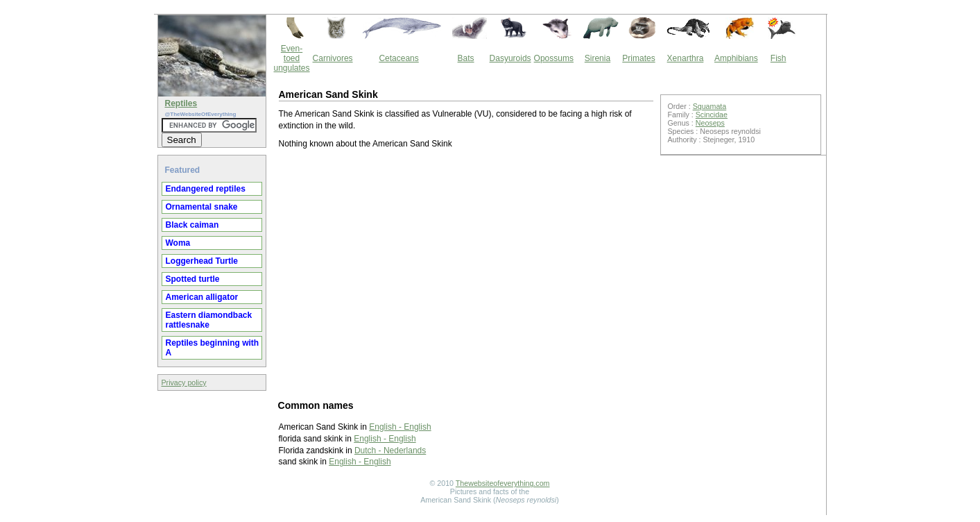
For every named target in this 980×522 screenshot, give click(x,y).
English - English (400, 427)
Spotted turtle (193, 279)
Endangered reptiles (206, 189)
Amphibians (736, 58)
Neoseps (710, 123)
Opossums (554, 58)
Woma (178, 243)
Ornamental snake (202, 207)
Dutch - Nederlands (390, 451)
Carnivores (333, 58)
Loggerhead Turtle (202, 261)
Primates (638, 58)
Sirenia (598, 58)
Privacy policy (184, 382)
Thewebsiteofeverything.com (503, 483)
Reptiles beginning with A (213, 348)
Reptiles (181, 103)
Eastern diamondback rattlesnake (209, 320)
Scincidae (712, 115)
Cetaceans (398, 58)
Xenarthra (686, 58)
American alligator (202, 297)
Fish (779, 58)
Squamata (710, 106)
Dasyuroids (510, 58)
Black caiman (192, 225)
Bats (466, 58)
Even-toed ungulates (292, 58)
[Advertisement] (466, 273)
